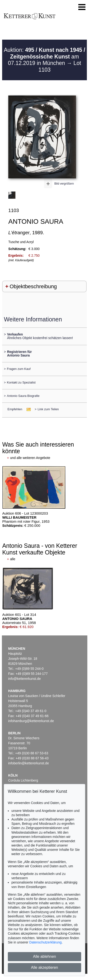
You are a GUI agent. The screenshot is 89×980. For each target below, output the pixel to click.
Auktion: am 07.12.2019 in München (44, 56)
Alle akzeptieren (45, 967)
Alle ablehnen (44, 956)
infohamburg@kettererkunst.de (31, 721)
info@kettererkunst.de (25, 679)
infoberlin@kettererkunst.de (29, 763)
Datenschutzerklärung (45, 942)
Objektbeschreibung (33, 286)
